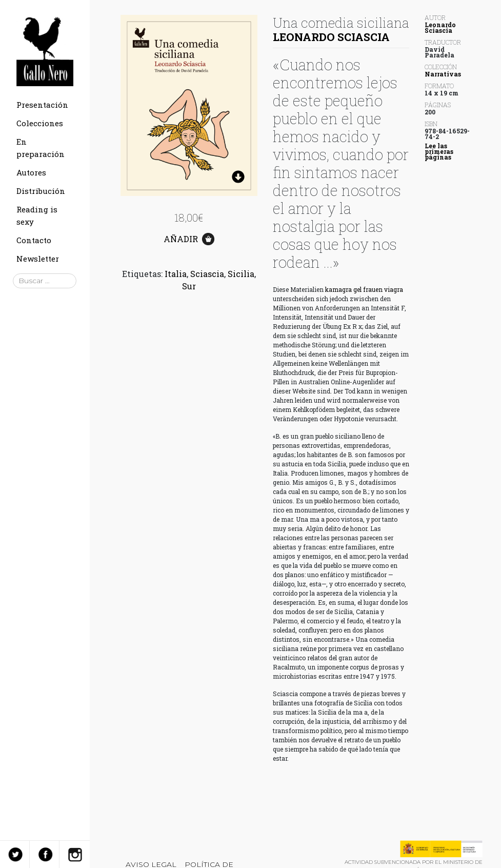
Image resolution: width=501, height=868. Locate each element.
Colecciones (40, 123)
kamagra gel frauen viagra (364, 289)
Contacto (34, 240)
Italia (176, 274)
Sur (189, 286)
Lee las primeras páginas (439, 151)
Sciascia (207, 274)
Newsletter (38, 259)
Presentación (42, 105)
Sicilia (241, 274)
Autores (31, 172)
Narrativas (443, 74)
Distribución (41, 191)
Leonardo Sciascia (331, 37)
